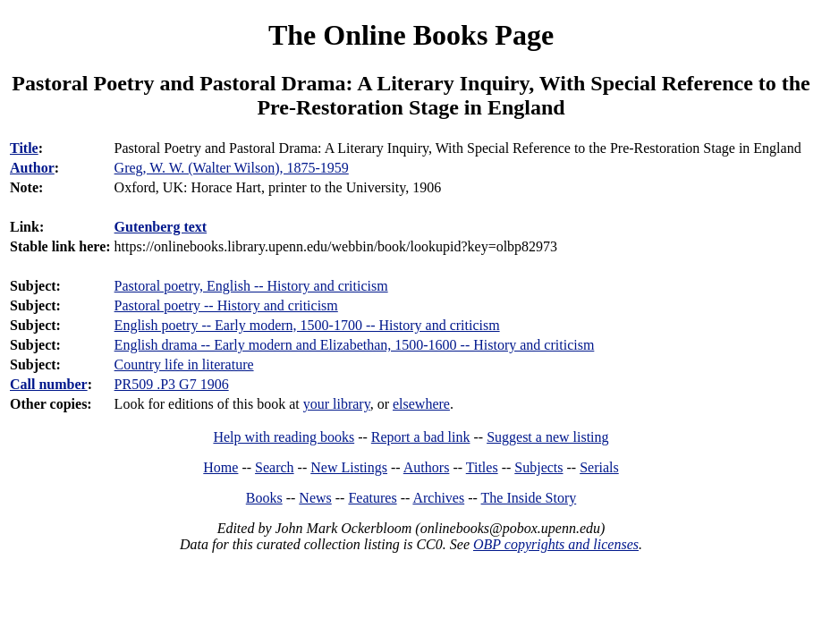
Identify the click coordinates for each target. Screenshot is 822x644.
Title (24, 148)
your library (337, 404)
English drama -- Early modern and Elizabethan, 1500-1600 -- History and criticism (355, 345)
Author (32, 168)
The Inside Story (529, 498)
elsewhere (421, 404)
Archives (438, 498)
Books (264, 498)
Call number (49, 384)
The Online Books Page (411, 35)
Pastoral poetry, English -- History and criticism (251, 286)
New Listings (349, 467)
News (315, 498)
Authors (427, 467)
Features (372, 498)
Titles (482, 467)
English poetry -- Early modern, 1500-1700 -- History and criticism (307, 325)
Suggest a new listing (547, 437)
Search (275, 467)
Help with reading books (284, 437)
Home (220, 467)
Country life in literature (184, 364)
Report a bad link (421, 437)
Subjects (538, 467)
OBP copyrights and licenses (556, 544)
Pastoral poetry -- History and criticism (226, 305)
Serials (599, 467)
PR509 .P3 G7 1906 (172, 384)
